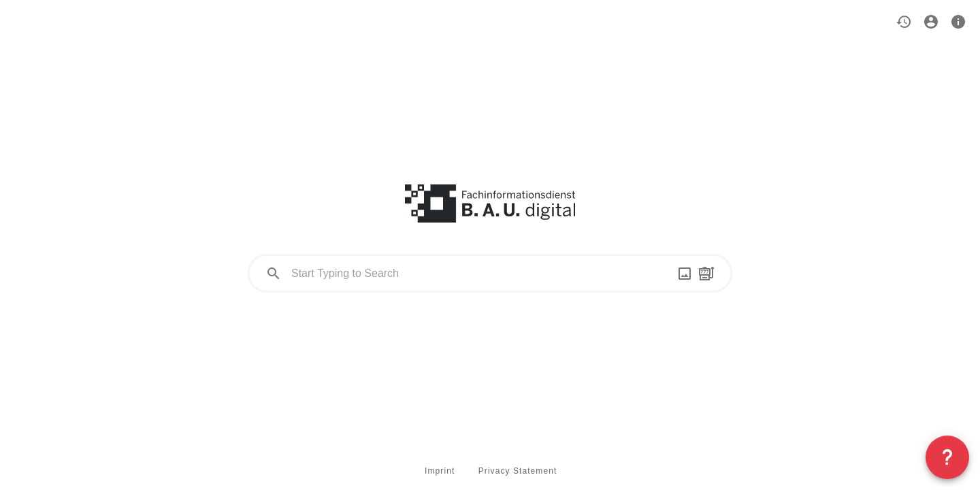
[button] (904, 22)
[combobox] (490, 274)
